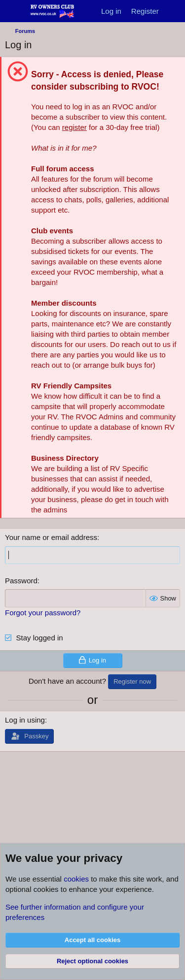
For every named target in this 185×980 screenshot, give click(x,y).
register (74, 127)
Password (21, 581)
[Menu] (14, 11)
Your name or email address (51, 537)
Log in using (25, 720)
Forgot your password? (43, 613)
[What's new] (173, 11)
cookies (76, 879)
